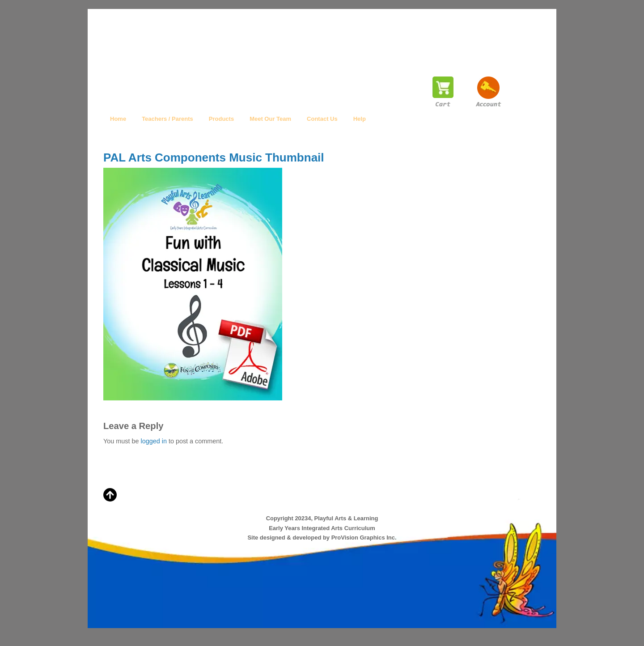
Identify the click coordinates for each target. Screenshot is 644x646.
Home (118, 119)
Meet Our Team (270, 119)
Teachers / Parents (167, 119)
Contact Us (322, 119)
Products (221, 119)
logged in (153, 441)
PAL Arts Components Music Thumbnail (214, 157)
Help (360, 119)
